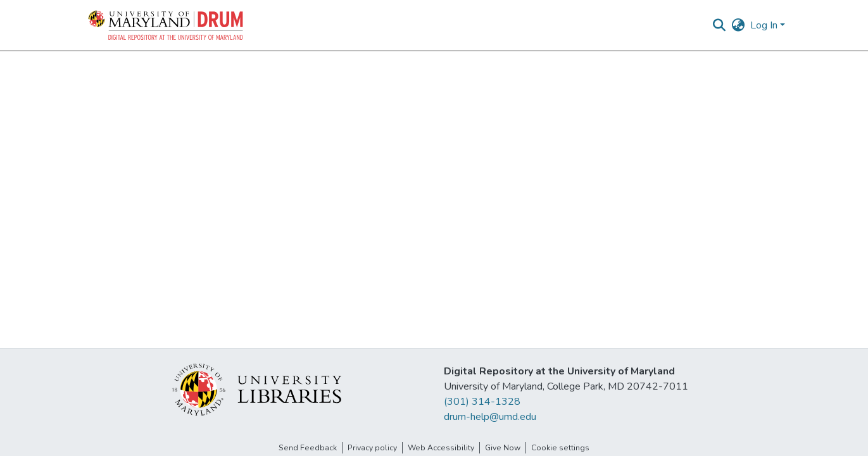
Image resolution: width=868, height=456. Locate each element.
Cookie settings (560, 448)
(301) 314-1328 (482, 402)
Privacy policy (372, 448)
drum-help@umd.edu (490, 417)
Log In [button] (765, 25)
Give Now (503, 448)
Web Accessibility (441, 448)
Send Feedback (308, 448)
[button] (167, 25)
